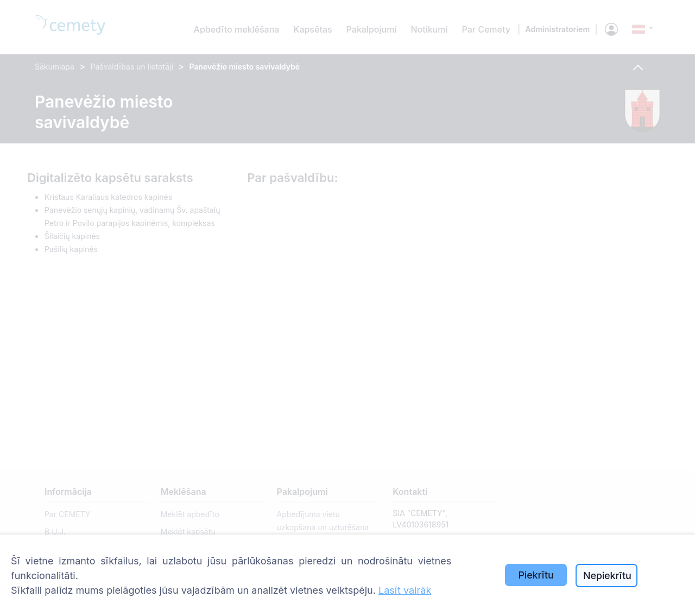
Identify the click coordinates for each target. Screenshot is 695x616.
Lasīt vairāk (405, 590)
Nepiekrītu (607, 576)
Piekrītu (536, 575)
